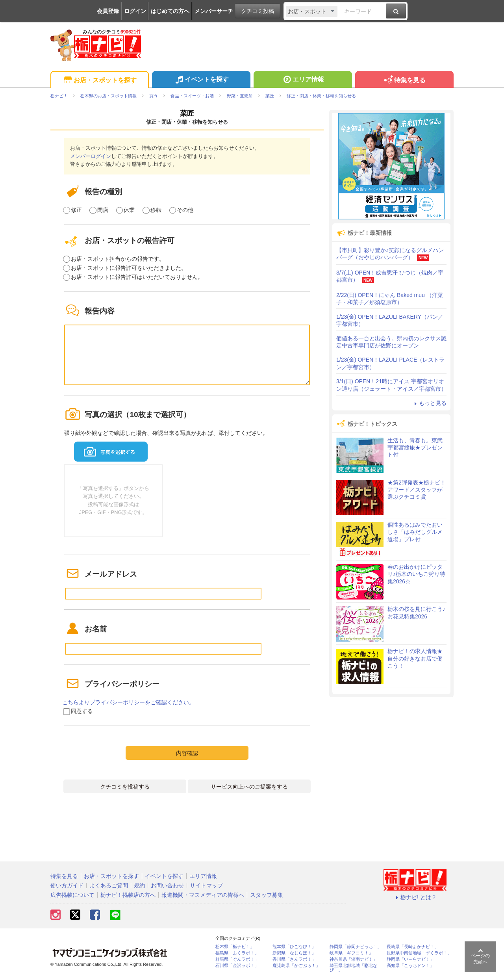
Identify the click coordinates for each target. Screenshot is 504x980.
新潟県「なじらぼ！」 (294, 953)
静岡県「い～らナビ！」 (410, 959)
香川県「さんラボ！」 (294, 959)
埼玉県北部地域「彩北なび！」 (353, 968)
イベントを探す (201, 80)
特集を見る (404, 81)
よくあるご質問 (109, 885)
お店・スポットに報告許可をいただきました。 (129, 268)
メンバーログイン (91, 156)
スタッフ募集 (267, 895)
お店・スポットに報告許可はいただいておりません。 (137, 277)
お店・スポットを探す (99, 81)
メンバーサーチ (214, 11)
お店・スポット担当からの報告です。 (118, 259)
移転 (156, 210)
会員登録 (108, 11)
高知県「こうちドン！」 (410, 966)
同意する (82, 711)
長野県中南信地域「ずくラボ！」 (419, 953)
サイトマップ (206, 885)
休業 (129, 210)
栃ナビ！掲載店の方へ (128, 895)
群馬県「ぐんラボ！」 (237, 959)
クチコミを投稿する (125, 787)
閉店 (103, 210)
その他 (185, 210)
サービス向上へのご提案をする (249, 787)
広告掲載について (72, 895)
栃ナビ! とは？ (415, 897)
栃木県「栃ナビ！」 (235, 947)
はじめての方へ (170, 11)
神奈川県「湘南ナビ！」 (353, 959)
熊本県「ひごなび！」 (294, 947)
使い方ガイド (67, 885)
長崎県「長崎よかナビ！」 (413, 947)
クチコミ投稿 (258, 11)
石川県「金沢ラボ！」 (237, 966)
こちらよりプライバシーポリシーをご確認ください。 (128, 702)
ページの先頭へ (480, 956)
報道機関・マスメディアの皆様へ (203, 895)
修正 (76, 210)
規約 (139, 885)
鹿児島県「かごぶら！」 (296, 966)
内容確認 (187, 753)
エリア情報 (303, 80)
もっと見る (429, 403)
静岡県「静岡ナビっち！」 (356, 947)
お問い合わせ (167, 885)
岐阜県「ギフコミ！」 (351, 953)
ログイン (135, 11)
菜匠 (187, 113)
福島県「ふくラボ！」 (237, 953)
